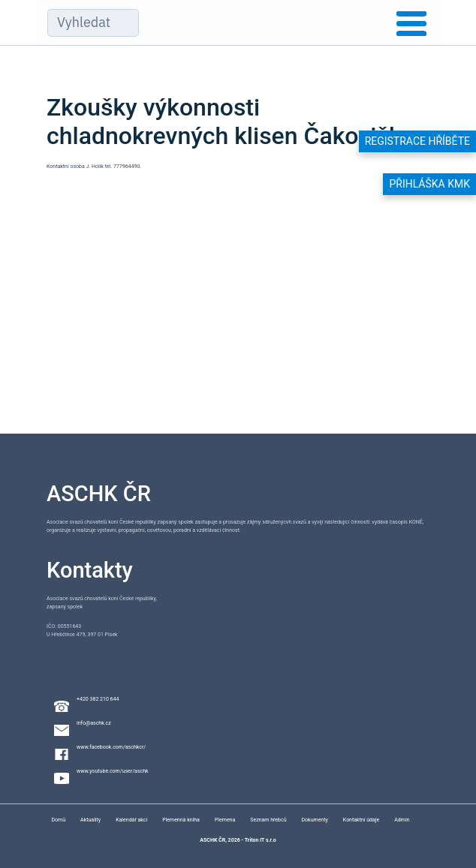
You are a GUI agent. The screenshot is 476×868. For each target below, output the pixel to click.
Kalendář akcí (131, 820)
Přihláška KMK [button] (429, 184)
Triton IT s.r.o (261, 840)
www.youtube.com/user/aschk (113, 771)
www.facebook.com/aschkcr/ (111, 747)
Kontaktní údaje (361, 820)
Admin (402, 820)
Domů (58, 820)
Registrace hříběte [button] (417, 141)
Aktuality (90, 820)
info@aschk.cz (94, 723)
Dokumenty (315, 820)
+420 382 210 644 (98, 699)
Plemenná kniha (181, 820)
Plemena (225, 820)
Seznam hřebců (268, 820)
